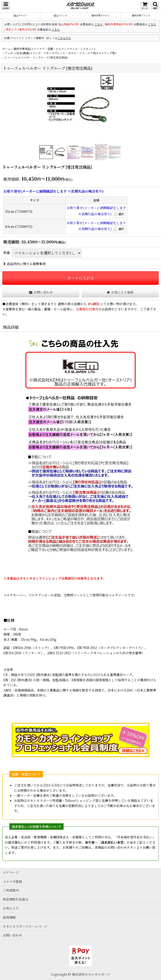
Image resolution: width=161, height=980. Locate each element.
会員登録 (12, 304)
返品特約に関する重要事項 (24, 264)
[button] (6, 6)
